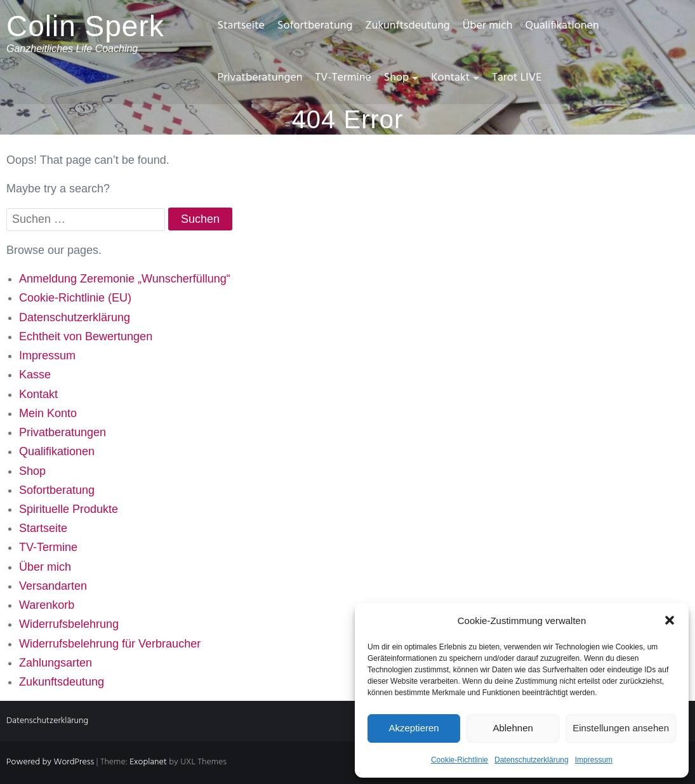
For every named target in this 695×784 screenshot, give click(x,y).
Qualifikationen (562, 26)
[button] (670, 620)
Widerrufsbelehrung (69, 624)
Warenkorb (47, 605)
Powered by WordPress (50, 762)
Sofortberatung (315, 26)
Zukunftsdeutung (407, 26)
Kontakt (450, 78)
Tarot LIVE (517, 78)
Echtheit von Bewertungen (86, 336)
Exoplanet (148, 762)
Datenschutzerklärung (532, 760)
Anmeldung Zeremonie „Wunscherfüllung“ (125, 279)
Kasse (35, 375)
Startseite (241, 26)
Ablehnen (513, 728)
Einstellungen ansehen (621, 728)
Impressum (594, 760)
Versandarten (53, 586)
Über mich (488, 26)
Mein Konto (48, 413)
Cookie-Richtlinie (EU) (75, 298)
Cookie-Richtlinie (460, 760)
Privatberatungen (260, 78)
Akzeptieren (414, 728)
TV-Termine (343, 78)
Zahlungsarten (56, 663)
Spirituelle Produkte (69, 509)
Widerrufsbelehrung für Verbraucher (110, 644)
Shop (396, 78)
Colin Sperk (85, 26)
